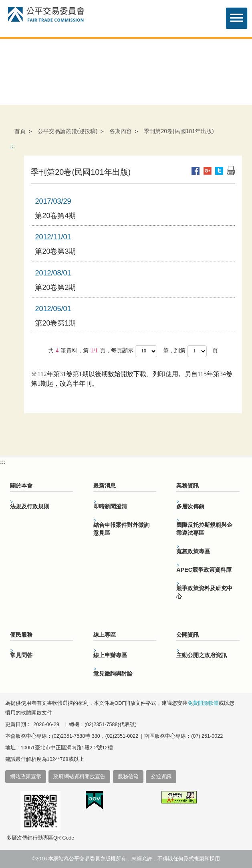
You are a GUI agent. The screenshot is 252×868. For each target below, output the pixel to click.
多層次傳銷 (190, 506)
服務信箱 (128, 777)
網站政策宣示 (26, 777)
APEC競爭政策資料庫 (204, 570)
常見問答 (21, 655)
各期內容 (121, 131)
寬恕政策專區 (193, 551)
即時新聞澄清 (110, 506)
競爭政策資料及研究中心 (204, 592)
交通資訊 (161, 777)
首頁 (20, 131)
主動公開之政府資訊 (202, 655)
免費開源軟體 (203, 703)
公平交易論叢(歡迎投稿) (68, 131)
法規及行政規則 (30, 506)
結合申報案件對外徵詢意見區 (121, 529)
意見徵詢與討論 (113, 674)
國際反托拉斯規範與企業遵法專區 (204, 529)
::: (12, 146)
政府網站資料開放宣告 (79, 777)
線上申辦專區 (110, 655)
